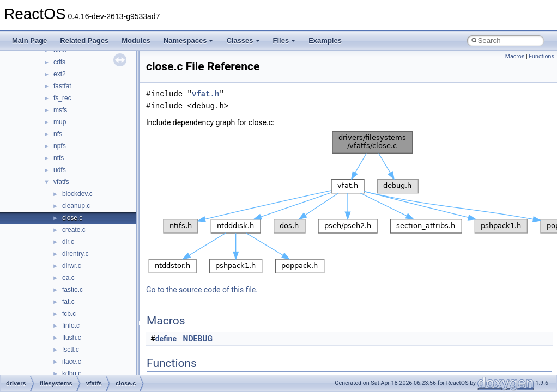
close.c (72, 218)
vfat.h (205, 94)
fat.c (68, 302)
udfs (60, 170)
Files (284, 41)
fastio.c (72, 290)
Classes (243, 41)
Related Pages (84, 41)
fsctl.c (71, 350)
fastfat (62, 86)
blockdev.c (77, 194)
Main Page (29, 41)
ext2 (60, 74)
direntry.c (75, 254)
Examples (325, 41)
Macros (515, 56)
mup (60, 122)
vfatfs (61, 182)
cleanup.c (76, 206)
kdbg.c (72, 373)
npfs (60, 146)
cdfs (59, 62)
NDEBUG (198, 339)
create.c (74, 230)
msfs (60, 110)
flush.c (72, 338)
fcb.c (69, 314)
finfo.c (71, 326)
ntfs (59, 158)
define (166, 339)
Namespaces (189, 41)
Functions (541, 56)
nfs (58, 134)
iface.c (72, 362)
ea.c (68, 278)
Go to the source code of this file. (202, 290)
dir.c (68, 242)
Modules (136, 41)
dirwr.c (72, 266)
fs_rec (62, 98)
